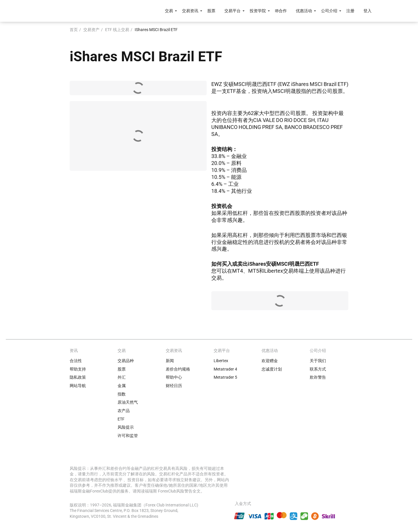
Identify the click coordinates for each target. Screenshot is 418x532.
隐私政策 (78, 377)
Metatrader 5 (225, 377)
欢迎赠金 (270, 361)
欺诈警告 (318, 377)
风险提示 (126, 427)
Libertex (221, 361)
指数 (122, 394)
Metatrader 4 (225, 369)
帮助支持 (78, 369)
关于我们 (318, 361)
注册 (350, 11)
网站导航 (78, 386)
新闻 (170, 361)
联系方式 (318, 369)
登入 (367, 11)
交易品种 (126, 361)
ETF (121, 419)
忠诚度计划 (272, 369)
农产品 (124, 411)
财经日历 (174, 386)
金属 (122, 386)
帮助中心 (174, 377)
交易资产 (91, 30)
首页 (74, 30)
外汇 (122, 377)
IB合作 (281, 11)
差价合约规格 (178, 369)
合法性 (76, 361)
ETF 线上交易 (117, 30)
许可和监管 (128, 436)
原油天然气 (128, 402)
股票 (211, 11)
